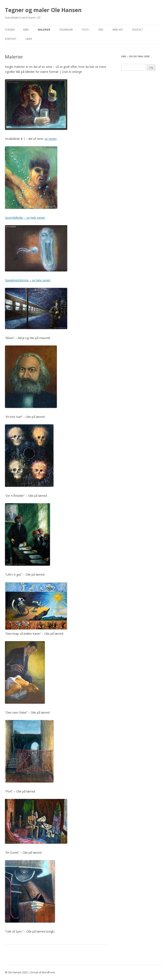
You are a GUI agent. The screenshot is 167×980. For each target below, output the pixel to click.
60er (26, 30)
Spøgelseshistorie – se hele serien (28, 280)
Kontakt (11, 39)
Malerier (44, 30)
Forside (10, 30)
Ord (101, 30)
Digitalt (138, 30)
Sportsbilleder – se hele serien (25, 218)
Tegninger (66, 30)
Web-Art (118, 30)
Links (29, 39)
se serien (51, 139)
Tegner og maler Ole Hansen (43, 10)
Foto (85, 30)
